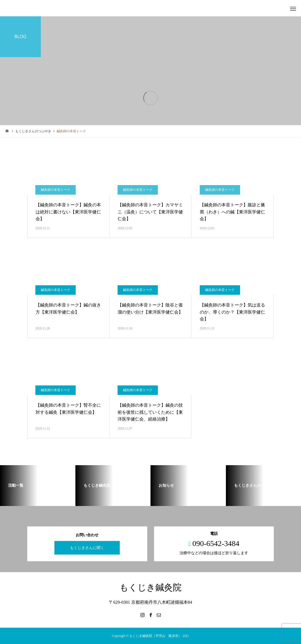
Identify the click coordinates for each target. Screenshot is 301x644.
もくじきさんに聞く (87, 548)
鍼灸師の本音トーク (56, 290)
